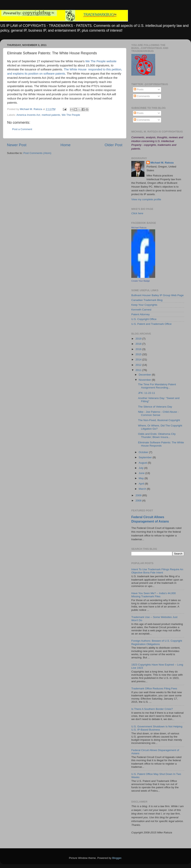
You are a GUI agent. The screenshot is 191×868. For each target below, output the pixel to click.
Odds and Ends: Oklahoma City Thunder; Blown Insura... (157, 435)
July (141, 468)
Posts (139, 89)
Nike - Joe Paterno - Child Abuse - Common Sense (158, 413)
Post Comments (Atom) (37, 153)
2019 (139, 339)
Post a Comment (22, 129)
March (143, 489)
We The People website (101, 61)
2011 (139, 370)
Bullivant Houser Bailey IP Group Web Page (157, 295)
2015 (139, 354)
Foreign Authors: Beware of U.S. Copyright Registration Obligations (157, 642)
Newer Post (17, 145)
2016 (139, 349)
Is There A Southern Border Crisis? (152, 709)
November (145, 380)
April (142, 484)
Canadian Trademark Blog (147, 300)
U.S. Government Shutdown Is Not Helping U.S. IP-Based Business (157, 728)
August (143, 463)
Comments (142, 96)
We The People (71, 115)
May (142, 478)
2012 (139, 365)
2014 (139, 360)
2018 (139, 344)
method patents (51, 115)
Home (65, 145)
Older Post (114, 145)
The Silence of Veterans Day (155, 407)
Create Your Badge (141, 281)
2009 (139, 495)
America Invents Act (28, 115)
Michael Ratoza (139, 228)
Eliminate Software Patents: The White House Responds (161, 444)
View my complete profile (146, 199)
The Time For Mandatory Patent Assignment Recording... (157, 386)
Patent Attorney (140, 314)
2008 (139, 501)
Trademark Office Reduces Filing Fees (154, 688)
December (145, 375)
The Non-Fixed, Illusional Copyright (159, 420)
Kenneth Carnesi (141, 310)
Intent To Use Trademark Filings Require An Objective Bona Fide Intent (157, 571)
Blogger (117, 858)
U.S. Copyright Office (144, 319)
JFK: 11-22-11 (147, 393)
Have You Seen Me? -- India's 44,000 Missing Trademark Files (153, 595)
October (144, 452)
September (146, 457)
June (142, 473)
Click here (137, 213)
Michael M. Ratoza (162, 163)
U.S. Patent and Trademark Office (151, 324)
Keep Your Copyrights (144, 305)
